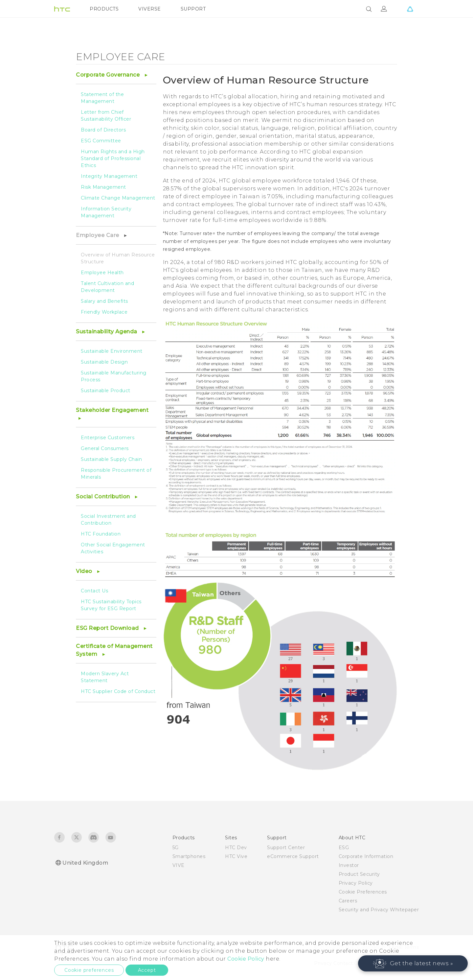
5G (176, 848)
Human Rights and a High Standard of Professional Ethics (113, 158)
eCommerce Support (293, 856)
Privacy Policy (356, 883)
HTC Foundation (101, 534)
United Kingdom (85, 863)
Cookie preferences (89, 970)
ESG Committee (101, 141)
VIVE (179, 865)
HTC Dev (236, 848)
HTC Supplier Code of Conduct (118, 691)
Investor (349, 865)
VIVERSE (150, 9)
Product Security (359, 874)
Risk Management (103, 187)
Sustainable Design (104, 362)
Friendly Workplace (104, 312)
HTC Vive (236, 856)
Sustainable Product (106, 391)
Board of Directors (103, 130)
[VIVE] (410, 9)
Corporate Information (366, 856)
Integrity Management (109, 176)
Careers (348, 901)
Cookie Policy (246, 959)
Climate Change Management (118, 198)
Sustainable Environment (112, 351)
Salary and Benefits (104, 301)
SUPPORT (193, 9)
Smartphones (189, 856)
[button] (413, 963)
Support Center (286, 848)
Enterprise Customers (108, 438)
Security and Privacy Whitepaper (379, 910)
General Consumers (105, 448)
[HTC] (62, 9)
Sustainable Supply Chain (111, 459)
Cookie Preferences (363, 892)
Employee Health (102, 273)
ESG (344, 848)
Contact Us (94, 591)
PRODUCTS (104, 9)
